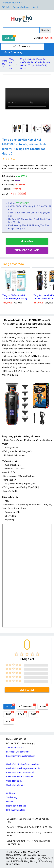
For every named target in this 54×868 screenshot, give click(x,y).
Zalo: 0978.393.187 (15, 748)
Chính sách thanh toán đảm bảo (21, 773)
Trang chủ (4, 64)
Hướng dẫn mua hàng (16, 806)
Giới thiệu (6, 7)
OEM (17, 180)
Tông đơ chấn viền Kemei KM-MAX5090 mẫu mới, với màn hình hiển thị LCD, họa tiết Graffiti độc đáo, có (35, 64)
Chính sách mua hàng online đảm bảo (23, 768)
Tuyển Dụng (12, 797)
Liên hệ (35, 7)
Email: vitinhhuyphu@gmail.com (21, 756)
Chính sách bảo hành (16, 785)
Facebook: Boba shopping (18, 752)
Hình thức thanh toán (16, 810)
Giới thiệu (11, 793)
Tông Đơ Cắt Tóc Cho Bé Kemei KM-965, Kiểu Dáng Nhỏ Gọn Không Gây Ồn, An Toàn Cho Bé (15, 297)
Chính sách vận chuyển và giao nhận (23, 764)
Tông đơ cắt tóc (12, 64)
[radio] (16, 654)
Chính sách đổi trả (14, 781)
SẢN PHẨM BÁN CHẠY (13, 53)
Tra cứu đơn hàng (21, 7)
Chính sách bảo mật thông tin (20, 777)
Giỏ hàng (9, 38)
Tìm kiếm (45, 30)
